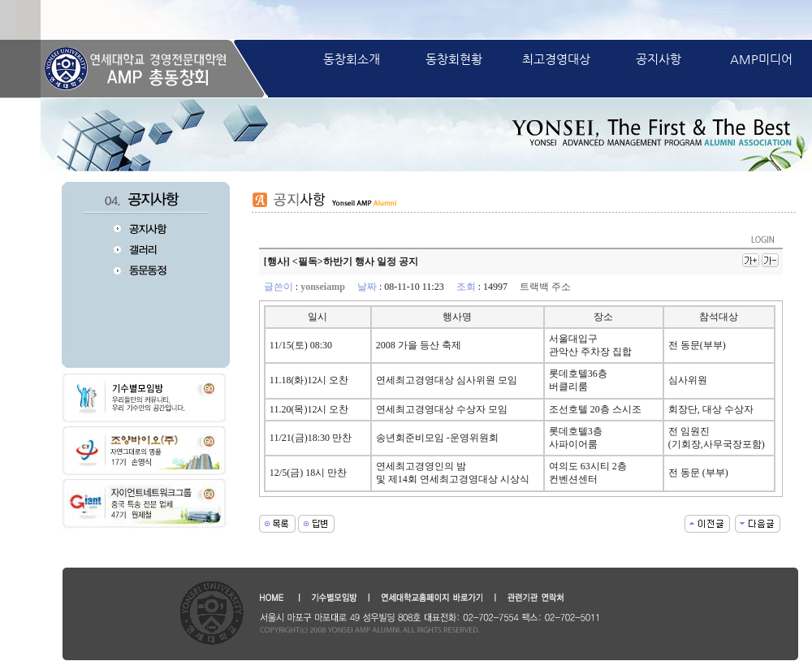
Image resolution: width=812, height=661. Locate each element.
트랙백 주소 (545, 287)
